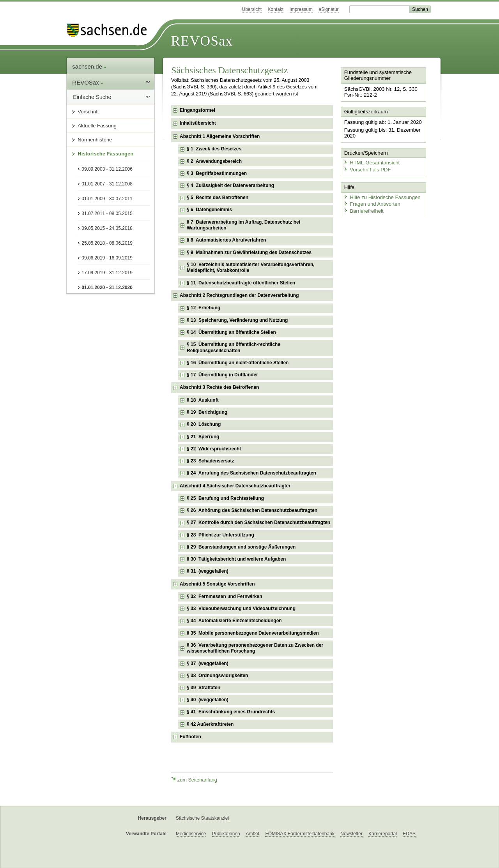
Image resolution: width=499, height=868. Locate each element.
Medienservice (191, 834)
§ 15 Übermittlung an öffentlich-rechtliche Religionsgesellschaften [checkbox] (234, 348)
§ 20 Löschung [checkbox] (204, 424)
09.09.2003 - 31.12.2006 (107, 169)
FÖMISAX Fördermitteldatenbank (300, 834)
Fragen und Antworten (371, 202)
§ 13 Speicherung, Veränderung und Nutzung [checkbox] (237, 320)
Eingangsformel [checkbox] (197, 110)
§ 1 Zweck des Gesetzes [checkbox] (214, 149)
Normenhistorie (95, 140)
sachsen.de (89, 66)
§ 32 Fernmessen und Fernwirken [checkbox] (224, 596)
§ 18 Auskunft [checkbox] (203, 400)
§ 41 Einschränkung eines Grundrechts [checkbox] (231, 712)
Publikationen (226, 834)
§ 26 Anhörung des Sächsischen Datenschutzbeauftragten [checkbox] (252, 510)
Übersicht (252, 9)
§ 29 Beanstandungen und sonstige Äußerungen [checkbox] (241, 547)
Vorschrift (88, 112)
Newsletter (351, 834)
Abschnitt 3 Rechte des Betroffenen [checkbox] (219, 387)
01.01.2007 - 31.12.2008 (107, 184)
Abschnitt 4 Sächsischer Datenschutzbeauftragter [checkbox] (235, 486)
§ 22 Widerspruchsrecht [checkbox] (214, 449)
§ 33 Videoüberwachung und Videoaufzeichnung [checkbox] (241, 609)
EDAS (409, 834)
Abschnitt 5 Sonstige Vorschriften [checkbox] (217, 584)
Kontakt (276, 9)
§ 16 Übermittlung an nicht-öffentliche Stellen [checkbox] (238, 363)
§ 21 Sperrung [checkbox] (203, 437)
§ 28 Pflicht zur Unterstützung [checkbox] (220, 535)
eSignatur (328, 9)
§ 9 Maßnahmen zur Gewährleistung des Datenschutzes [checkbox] (249, 252)
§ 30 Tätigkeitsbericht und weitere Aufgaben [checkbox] (236, 559)
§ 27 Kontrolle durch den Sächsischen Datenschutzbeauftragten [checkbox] (258, 522)
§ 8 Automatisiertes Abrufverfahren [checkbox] (226, 240)
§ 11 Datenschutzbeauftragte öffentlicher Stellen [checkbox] (241, 283)
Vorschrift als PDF (366, 168)
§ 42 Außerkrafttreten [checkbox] (210, 724)
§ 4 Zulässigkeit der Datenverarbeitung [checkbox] (230, 185)
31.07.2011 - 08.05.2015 (107, 213)
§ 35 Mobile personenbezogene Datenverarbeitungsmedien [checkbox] (253, 633)
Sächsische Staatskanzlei (202, 818)
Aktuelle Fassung (97, 126)
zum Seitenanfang (194, 780)
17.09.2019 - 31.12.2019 (107, 273)
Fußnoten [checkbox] (190, 737)
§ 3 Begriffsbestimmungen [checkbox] (217, 173)
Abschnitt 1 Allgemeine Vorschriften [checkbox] (220, 136)
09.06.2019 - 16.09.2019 (107, 258)
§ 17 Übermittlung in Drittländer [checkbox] (222, 375)
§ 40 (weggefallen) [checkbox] (208, 700)
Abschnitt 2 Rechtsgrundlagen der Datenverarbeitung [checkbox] (239, 295)
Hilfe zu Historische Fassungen (381, 196)
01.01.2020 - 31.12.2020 (107, 288)
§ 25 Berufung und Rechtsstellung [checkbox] (225, 498)
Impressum (301, 9)
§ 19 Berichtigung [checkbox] (207, 412)
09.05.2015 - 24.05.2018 (107, 228)
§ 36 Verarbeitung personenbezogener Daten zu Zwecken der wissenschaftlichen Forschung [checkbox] (255, 648)
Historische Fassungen (105, 154)
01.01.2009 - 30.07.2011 (107, 199)
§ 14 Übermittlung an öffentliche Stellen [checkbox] (231, 332)
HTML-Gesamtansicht (371, 162)
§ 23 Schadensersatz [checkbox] (210, 461)
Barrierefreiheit (363, 209)
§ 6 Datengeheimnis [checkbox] (209, 210)
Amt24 (252, 834)
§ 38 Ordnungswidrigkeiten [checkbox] (217, 676)
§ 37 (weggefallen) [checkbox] (208, 663)
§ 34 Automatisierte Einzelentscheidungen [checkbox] (234, 621)
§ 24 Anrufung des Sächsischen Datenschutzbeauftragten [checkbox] (251, 473)
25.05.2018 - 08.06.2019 (107, 243)
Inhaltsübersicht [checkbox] (198, 123)
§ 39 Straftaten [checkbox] (203, 688)
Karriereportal (383, 834)
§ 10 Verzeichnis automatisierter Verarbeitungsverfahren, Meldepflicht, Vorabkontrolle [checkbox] (250, 268)
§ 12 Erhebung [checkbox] (203, 308)
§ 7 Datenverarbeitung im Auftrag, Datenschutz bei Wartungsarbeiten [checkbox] (243, 225)
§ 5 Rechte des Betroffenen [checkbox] (218, 198)
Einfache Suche (92, 97)
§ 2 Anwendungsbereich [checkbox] (214, 161)
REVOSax (202, 41)
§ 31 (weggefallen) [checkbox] (208, 571)
